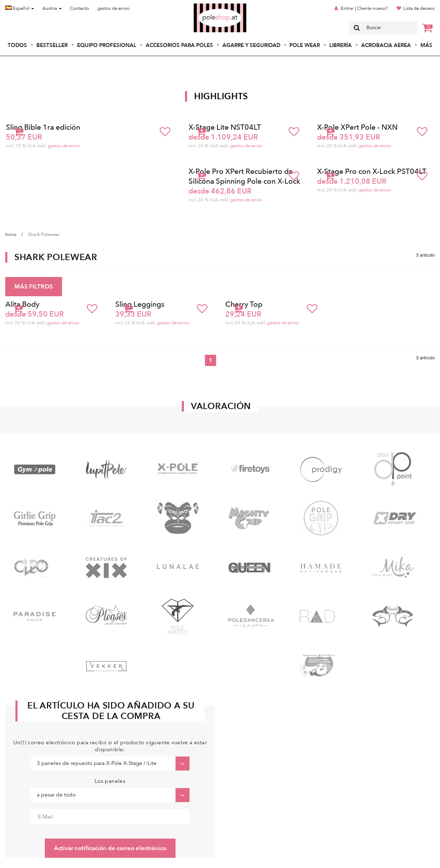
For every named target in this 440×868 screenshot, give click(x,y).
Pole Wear (305, 45)
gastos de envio (114, 8)
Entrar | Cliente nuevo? (364, 8)
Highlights (221, 96)
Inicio (11, 235)
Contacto (79, 8)
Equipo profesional (107, 45)
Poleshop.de (204, 6)
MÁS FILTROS (34, 287)
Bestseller (52, 45)
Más (426, 45)
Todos (17, 45)
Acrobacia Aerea (386, 45)
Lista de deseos (419, 8)
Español (20, 8)
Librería (341, 45)
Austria (52, 8)
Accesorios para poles (179, 45)
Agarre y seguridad (251, 45)
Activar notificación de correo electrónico (110, 848)
